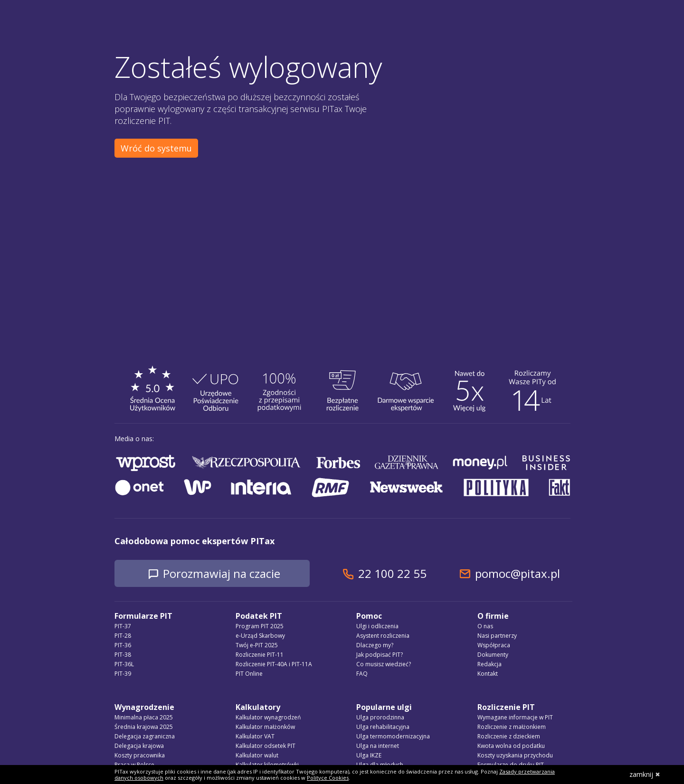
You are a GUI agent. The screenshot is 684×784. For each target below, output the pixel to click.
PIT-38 (123, 655)
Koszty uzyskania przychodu (515, 755)
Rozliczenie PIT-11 (260, 655)
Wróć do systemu (156, 148)
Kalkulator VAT (255, 736)
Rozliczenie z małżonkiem (512, 727)
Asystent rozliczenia (383, 636)
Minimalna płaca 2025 (144, 717)
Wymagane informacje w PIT (515, 717)
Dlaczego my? (375, 645)
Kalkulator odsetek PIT (266, 746)
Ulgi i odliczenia (377, 626)
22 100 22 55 (392, 573)
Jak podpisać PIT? (380, 655)
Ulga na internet (378, 746)
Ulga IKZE (369, 755)
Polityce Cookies (328, 778)
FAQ (362, 674)
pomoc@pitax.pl (518, 573)
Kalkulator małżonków (265, 727)
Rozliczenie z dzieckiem (509, 736)
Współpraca (494, 645)
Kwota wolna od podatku (511, 746)
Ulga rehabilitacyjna (383, 727)
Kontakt (488, 674)
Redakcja (489, 664)
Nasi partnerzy (497, 636)
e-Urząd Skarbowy (260, 636)
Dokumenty (493, 655)
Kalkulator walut (257, 755)
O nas (485, 626)
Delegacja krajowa (139, 746)
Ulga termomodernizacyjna (393, 736)
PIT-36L (124, 664)
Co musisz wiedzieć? (384, 664)
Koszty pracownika (140, 755)
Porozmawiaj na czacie (222, 573)
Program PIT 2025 (260, 626)
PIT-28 (123, 636)
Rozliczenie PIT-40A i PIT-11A (274, 664)
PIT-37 (123, 626)
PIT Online (249, 674)
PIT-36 (123, 645)
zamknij (645, 774)
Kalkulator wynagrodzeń (268, 717)
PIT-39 (123, 674)
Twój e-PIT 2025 (257, 645)
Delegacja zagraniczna (145, 736)
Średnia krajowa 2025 (144, 727)
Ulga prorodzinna (380, 717)
